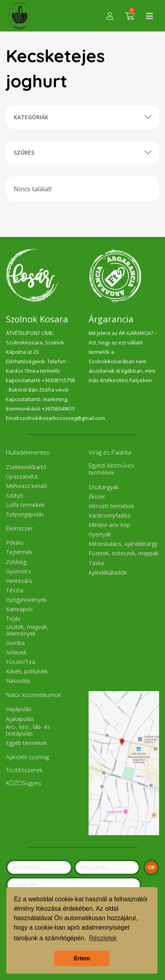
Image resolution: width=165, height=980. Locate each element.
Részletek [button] (103, 938)
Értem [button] (82, 958)
